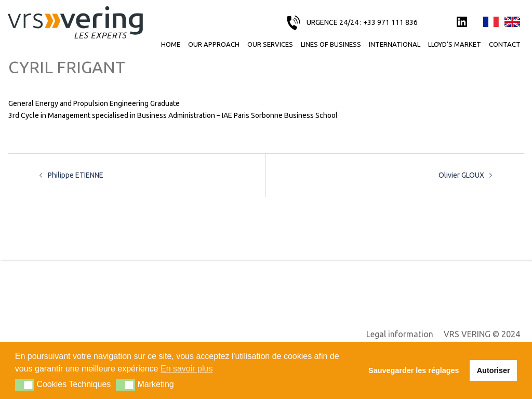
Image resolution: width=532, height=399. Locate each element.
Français (491, 22)
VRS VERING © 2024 (482, 334)
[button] (25, 385)
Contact (505, 44)
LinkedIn (462, 22)
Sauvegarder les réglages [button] (414, 370)
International (395, 44)
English (512, 22)
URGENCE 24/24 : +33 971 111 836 (362, 22)
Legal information (400, 334)
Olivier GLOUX (461, 175)
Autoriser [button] (494, 370)
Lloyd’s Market (455, 44)
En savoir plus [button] (187, 369)
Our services (270, 44)
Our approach (214, 44)
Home (171, 44)
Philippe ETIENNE (76, 175)
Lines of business (331, 44)
